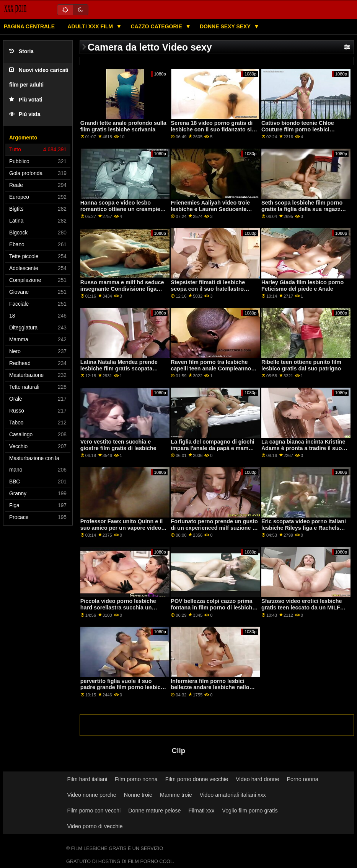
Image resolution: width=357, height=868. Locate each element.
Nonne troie (138, 795)
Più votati (26, 100)
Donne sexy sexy (226, 26)
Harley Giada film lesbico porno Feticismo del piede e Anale (302, 286)
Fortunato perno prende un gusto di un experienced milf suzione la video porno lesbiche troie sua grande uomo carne (214, 531)
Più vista (25, 114)
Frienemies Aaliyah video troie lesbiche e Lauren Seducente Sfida (210, 209)
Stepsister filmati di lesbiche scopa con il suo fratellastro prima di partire (208, 289)
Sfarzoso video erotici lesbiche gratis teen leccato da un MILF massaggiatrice (302, 607)
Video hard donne (257, 779)
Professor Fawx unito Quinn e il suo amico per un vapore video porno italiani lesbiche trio (121, 528)
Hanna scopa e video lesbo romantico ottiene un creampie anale (120, 209)
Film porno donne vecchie (197, 779)
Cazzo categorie (157, 26)
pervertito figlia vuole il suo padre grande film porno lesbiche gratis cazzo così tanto (124, 687)
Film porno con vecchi (94, 811)
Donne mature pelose (154, 811)
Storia (21, 52)
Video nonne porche (92, 795)
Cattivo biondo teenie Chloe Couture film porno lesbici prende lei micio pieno (298, 129)
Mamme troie (176, 795)
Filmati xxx (202, 811)
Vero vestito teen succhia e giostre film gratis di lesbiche (118, 445)
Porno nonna (302, 779)
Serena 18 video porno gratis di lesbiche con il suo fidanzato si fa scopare (212, 129)
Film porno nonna (136, 779)
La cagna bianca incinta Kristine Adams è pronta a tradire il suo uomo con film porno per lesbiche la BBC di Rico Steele (303, 451)
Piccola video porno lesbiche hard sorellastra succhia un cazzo (118, 607)
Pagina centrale (29, 26)
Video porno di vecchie (95, 826)
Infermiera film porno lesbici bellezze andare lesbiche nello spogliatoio (210, 687)
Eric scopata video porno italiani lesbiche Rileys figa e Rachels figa (304, 528)
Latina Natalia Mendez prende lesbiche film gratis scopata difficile (119, 368)
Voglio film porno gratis (250, 811)
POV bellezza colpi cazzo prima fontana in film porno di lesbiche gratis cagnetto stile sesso (213, 607)
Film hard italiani (87, 779)
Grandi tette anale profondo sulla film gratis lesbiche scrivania (123, 126)
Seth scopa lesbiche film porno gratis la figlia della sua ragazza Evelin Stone (302, 209)
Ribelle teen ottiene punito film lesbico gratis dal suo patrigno (301, 365)
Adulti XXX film (91, 26)
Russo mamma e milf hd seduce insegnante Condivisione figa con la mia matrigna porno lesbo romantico (123, 292)
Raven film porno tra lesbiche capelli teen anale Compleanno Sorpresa (211, 368)
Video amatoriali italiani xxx (233, 795)
